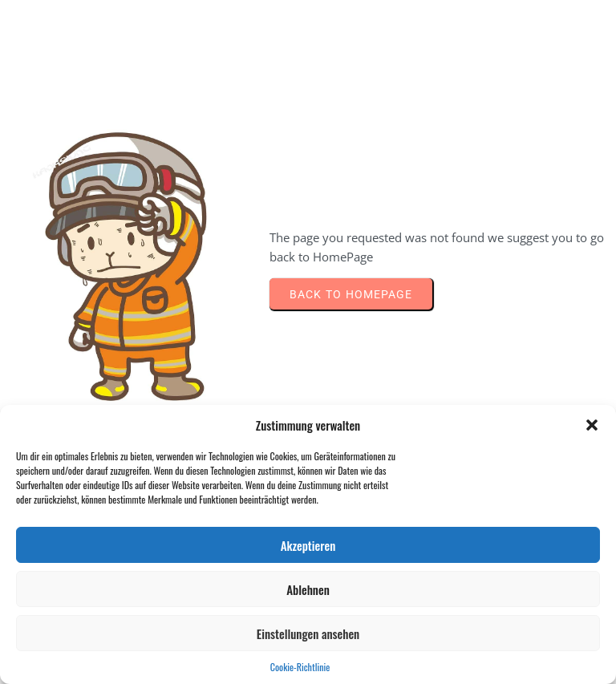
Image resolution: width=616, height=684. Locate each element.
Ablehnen (308, 589)
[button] (592, 425)
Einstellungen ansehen (308, 633)
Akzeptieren (308, 545)
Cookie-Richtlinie (300, 667)
